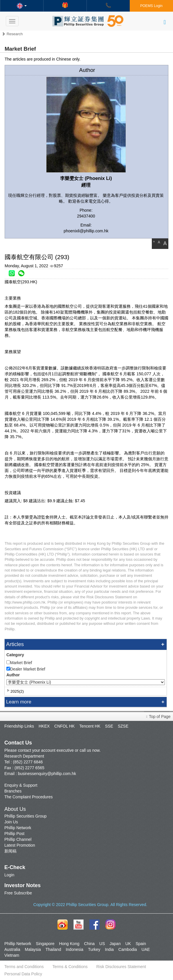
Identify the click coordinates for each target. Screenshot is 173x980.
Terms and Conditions (24, 967)
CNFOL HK (64, 726)
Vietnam (12, 955)
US (102, 944)
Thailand (53, 949)
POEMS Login (151, 6)
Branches (13, 791)
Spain (141, 944)
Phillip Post (14, 834)
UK (128, 944)
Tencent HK (90, 726)
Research (15, 34)
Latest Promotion (20, 845)
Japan (115, 944)
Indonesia (74, 949)
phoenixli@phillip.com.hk (86, 231)
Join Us (11, 822)
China (89, 944)
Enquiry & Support (21, 785)
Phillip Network (18, 828)
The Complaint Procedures (29, 797)
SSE (109, 726)
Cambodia (128, 949)
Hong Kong (69, 944)
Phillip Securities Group (26, 816)
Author (13, 675)
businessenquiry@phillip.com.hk (47, 774)
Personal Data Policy (23, 974)
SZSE (123, 726)
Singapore (45, 944)
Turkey (94, 949)
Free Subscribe (18, 893)
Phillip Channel (18, 839)
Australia (12, 949)
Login (9, 875)
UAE (146, 949)
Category (15, 655)
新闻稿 (10, 851)
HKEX (44, 726)
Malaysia (33, 949)
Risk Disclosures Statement (121, 967)
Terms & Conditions (70, 967)
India (109, 949)
